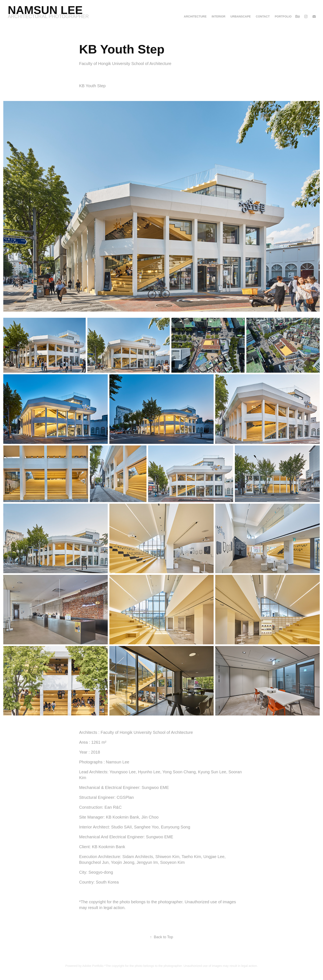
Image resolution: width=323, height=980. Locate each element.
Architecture (195, 16)
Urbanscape (241, 16)
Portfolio (283, 16)
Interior (218, 16)
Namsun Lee (45, 10)
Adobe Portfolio (93, 966)
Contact (263, 16)
